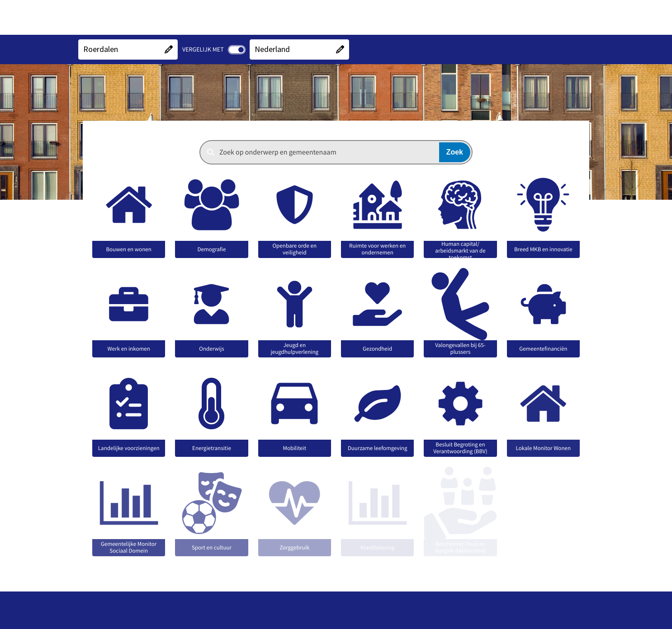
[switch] (237, 50)
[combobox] (336, 152)
